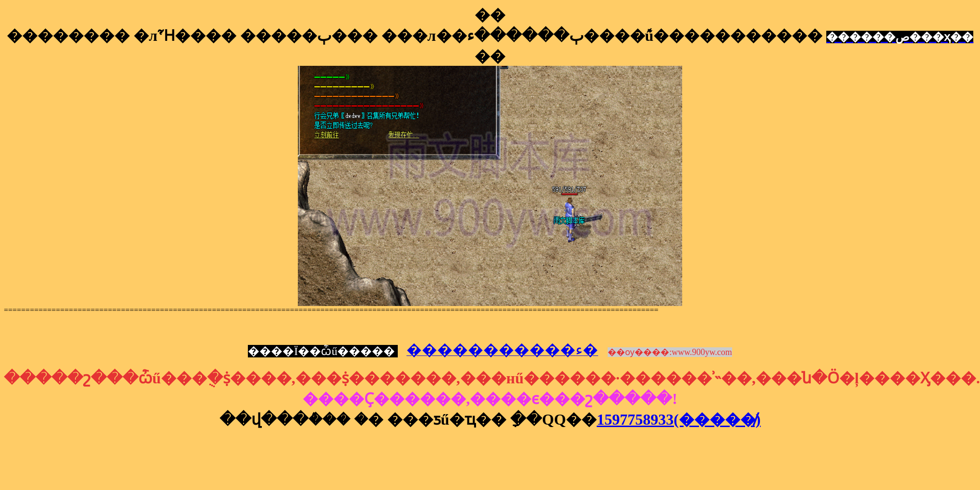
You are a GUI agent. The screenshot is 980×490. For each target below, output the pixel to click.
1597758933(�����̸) (679, 419)
